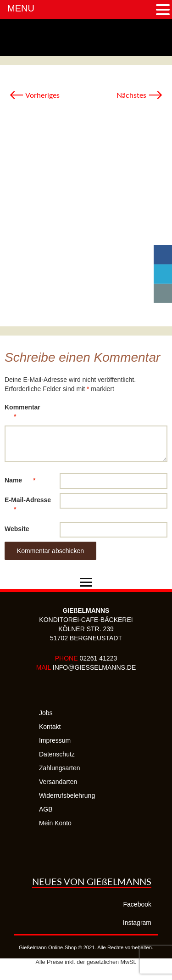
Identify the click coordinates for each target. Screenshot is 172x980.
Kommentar (22, 413)
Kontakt (50, 727)
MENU (21, 8)
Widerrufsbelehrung (67, 795)
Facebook (137, 904)
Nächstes (140, 95)
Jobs (46, 713)
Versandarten (58, 782)
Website (17, 529)
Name (25, 480)
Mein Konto (55, 823)
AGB (46, 809)
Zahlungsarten (60, 768)
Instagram (137, 923)
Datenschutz (57, 754)
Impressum (55, 740)
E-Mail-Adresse (28, 506)
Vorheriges (34, 95)
